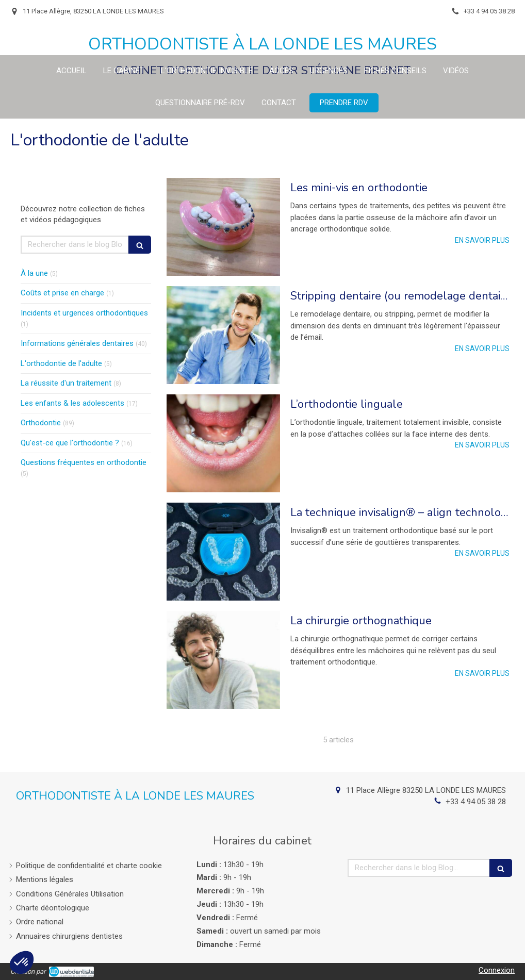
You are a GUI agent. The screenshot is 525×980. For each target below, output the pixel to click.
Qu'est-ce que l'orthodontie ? (70, 443)
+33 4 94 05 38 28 (476, 802)
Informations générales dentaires (77, 343)
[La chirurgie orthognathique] (223, 660)
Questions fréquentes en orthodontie (84, 462)
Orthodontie (41, 423)
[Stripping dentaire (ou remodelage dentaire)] (223, 335)
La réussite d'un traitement (66, 383)
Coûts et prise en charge (62, 293)
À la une (34, 273)
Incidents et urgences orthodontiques (84, 313)
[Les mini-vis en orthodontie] (223, 227)
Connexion (497, 970)
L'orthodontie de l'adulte (61, 363)
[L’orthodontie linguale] (223, 443)
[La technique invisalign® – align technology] (223, 552)
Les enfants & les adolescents (72, 403)
